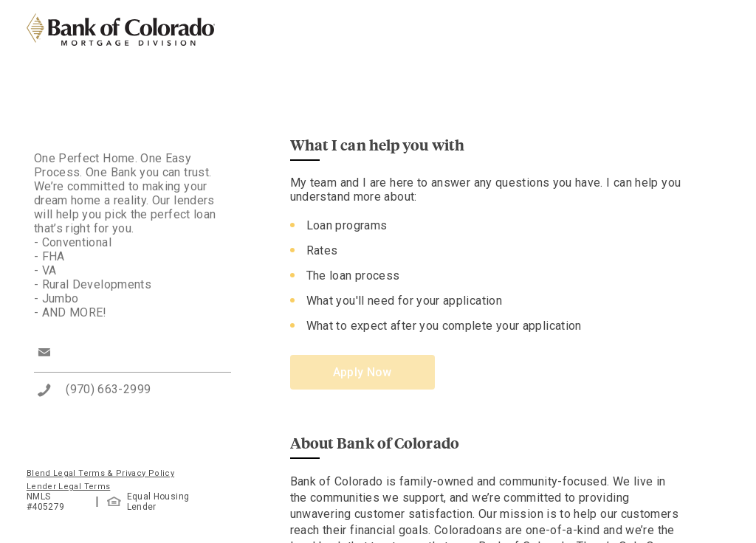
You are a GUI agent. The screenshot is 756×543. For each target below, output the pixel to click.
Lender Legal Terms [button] (68, 487)
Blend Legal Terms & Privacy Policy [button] (100, 473)
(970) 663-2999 (108, 389)
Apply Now (362, 372)
